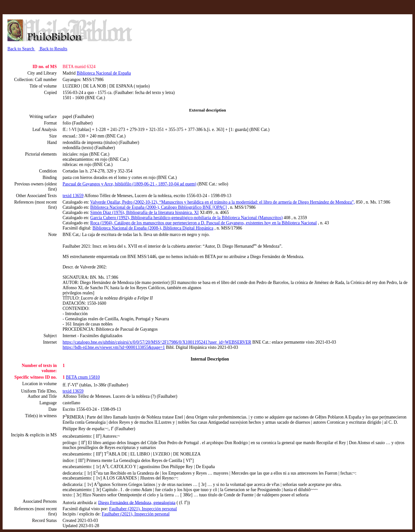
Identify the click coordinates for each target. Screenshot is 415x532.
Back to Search (21, 49)
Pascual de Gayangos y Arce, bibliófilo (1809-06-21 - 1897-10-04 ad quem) (130, 184)
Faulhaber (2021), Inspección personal (143, 509)
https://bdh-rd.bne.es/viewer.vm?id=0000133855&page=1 (114, 347)
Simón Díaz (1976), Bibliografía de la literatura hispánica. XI (144, 213)
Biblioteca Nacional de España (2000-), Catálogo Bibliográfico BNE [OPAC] (158, 207)
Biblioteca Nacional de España (104, 73)
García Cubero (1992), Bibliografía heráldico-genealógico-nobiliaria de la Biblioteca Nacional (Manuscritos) (186, 218)
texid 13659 (73, 196)
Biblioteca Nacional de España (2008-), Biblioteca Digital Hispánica (153, 228)
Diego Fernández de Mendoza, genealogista (137, 502)
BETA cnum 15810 (83, 377)
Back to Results (53, 49)
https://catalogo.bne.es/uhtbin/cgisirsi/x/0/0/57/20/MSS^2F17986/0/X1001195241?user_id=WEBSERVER (157, 342)
